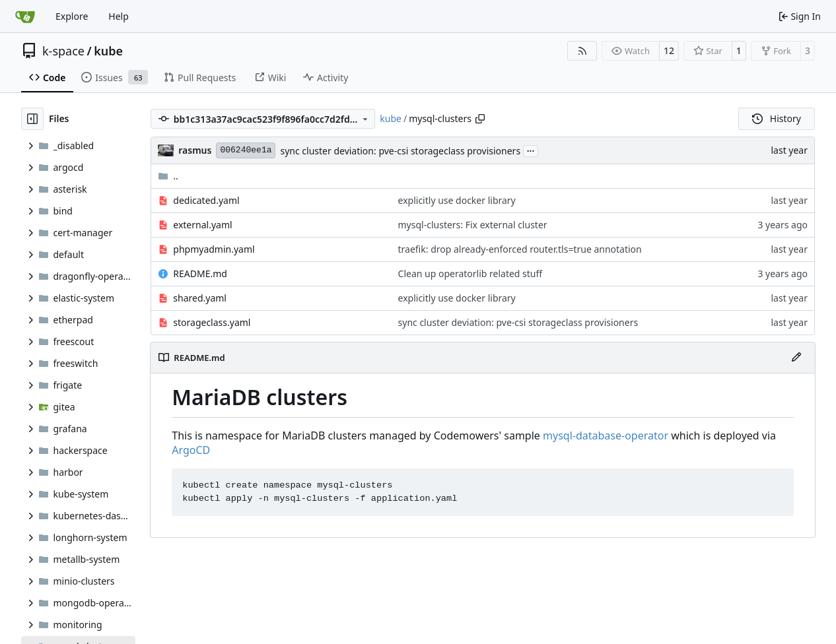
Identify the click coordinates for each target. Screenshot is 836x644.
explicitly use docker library (457, 200)
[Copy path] (480, 119)
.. (168, 176)
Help (119, 16)
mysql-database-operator (606, 435)
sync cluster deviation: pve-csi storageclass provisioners (400, 151)
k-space (63, 51)
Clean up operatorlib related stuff (470, 274)
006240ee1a (246, 150)
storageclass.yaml (212, 322)
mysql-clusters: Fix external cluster (473, 225)
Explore (72, 16)
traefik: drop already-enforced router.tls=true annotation (520, 249)
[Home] (25, 16)
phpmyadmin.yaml (214, 249)
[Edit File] (796, 358)
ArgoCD (191, 450)
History (777, 118)
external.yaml (202, 225)
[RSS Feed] (582, 51)
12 (669, 50)
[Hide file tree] (32, 119)
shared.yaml (200, 298)
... (531, 150)
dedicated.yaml (206, 200)
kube (108, 51)
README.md (200, 274)
